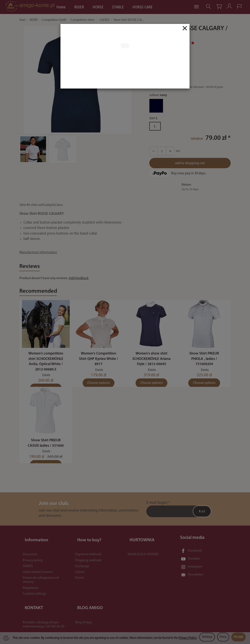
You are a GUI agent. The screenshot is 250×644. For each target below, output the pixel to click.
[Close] (185, 28)
